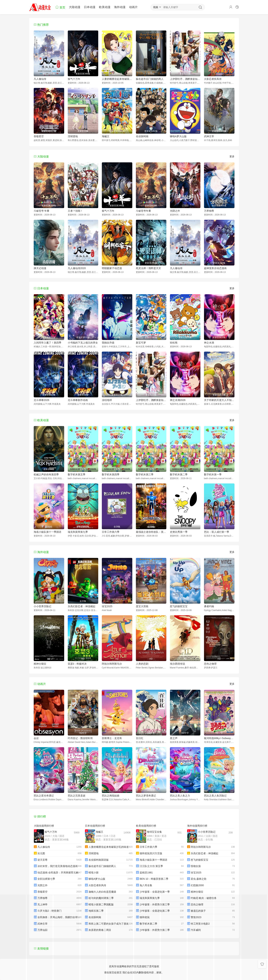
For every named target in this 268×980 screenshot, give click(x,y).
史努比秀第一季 (179, 532)
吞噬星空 (39, 136)
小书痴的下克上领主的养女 (83, 343)
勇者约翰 (209, 606)
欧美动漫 (105, 7)
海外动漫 (120, 7)
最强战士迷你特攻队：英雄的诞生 (151, 532)
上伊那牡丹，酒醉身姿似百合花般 (185, 79)
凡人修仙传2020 (77, 268)
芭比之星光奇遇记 (44, 796)
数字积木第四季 (111, 474)
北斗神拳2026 (41, 400)
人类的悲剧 (142, 664)
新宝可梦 (141, 343)
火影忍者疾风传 (213, 79)
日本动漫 (90, 7)
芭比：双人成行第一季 (217, 532)
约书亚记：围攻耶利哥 (80, 738)
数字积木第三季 (145, 474)
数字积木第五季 (77, 474)
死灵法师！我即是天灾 (148, 268)
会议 (36, 738)
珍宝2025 (107, 606)
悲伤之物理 (210, 664)
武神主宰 (209, 136)
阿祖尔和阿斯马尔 (112, 664)
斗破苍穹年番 (143, 211)
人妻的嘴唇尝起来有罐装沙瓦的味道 (117, 79)
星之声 (174, 738)
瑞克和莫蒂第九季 (78, 532)
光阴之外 (175, 211)
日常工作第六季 (111, 532)
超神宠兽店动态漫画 (215, 268)
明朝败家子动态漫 (112, 268)
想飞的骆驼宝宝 (179, 606)
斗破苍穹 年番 (42, 211)
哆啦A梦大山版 (178, 136)
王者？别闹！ (75, 211)
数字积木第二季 (179, 474)
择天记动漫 (40, 268)
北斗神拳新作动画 (78, 400)
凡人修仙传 (40, 79)
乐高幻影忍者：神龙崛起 (82, 606)
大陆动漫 (75, 7)
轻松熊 (174, 343)
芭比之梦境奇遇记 (146, 796)
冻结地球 (107, 400)
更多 (232, 156)
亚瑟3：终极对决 (77, 664)
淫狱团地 (73, 136)
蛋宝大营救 (142, 606)
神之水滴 (209, 343)
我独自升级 (108, 343)
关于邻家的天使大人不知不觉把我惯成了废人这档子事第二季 (219, 400)
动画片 (133, 7)
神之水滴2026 (178, 400)
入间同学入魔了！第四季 (48, 343)
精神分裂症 (40, 664)
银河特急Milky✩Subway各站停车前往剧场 (219, 738)
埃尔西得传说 (177, 664)
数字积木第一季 (213, 474)
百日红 (140, 738)
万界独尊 (209, 211)
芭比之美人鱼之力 (180, 796)
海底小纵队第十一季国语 (48, 532)
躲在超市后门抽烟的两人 (150, 79)
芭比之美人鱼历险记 (215, 796)
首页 (60, 7)
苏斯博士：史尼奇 (112, 738)
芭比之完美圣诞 (77, 796)
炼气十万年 (74, 79)
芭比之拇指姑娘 (111, 796)
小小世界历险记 (42, 606)
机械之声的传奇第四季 (46, 474)
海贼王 (106, 136)
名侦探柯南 (142, 136)
